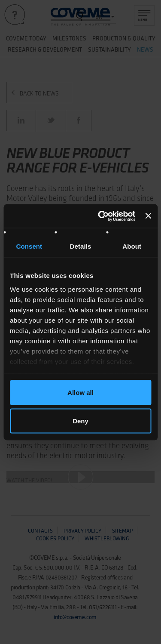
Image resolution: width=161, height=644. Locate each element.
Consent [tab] (29, 246)
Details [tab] (81, 246)
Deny (80, 421)
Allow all (80, 393)
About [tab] (132, 246)
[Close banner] (148, 216)
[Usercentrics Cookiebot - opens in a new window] (101, 216)
